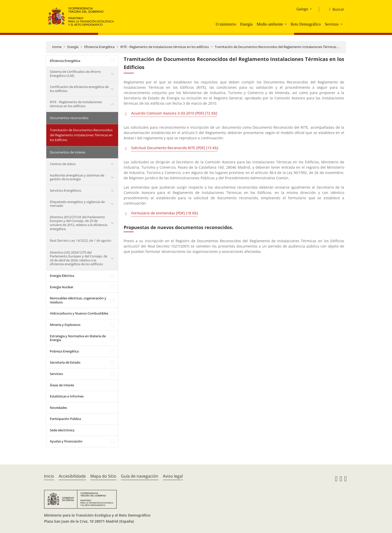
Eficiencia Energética (99, 47)
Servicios (56, 374)
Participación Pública (65, 419)
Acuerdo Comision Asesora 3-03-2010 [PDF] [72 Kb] (174, 113)
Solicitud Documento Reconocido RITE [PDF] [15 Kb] (175, 148)
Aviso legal (173, 476)
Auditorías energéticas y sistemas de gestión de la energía (77, 177)
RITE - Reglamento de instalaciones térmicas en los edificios (165, 47)
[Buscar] (335, 9)
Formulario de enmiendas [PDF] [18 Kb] (165, 213)
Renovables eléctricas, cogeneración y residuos (78, 300)
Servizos (332, 24)
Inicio (49, 476)
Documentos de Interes (68, 152)
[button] (286, 24)
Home (57, 47)
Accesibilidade (72, 476)
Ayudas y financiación (66, 441)
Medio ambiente (270, 24)
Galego (302, 9)
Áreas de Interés (62, 385)
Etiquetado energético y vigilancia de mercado (77, 204)
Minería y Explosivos (65, 325)
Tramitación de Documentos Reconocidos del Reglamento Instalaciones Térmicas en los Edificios (287, 47)
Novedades (58, 408)
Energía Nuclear (62, 287)
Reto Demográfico (306, 24)
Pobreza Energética (64, 351)
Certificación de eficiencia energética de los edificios (79, 89)
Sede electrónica (62, 430)
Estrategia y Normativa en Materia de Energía (78, 338)
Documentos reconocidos (69, 118)
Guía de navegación (140, 476)
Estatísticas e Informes (67, 396)
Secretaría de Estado (65, 362)
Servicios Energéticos (66, 190)
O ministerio (226, 24)
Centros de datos (63, 164)
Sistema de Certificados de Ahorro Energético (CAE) (75, 74)
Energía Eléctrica (62, 276)
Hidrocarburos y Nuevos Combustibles (79, 313)
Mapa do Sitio (103, 476)
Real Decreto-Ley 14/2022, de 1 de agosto (81, 240)
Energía (246, 24)
